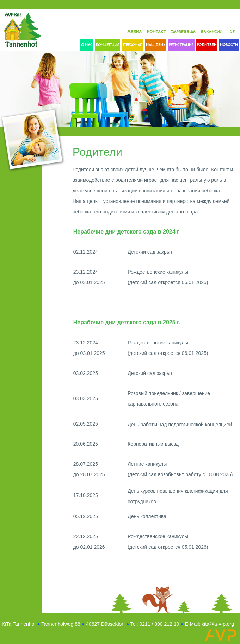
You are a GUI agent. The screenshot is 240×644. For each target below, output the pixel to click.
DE (232, 32)
